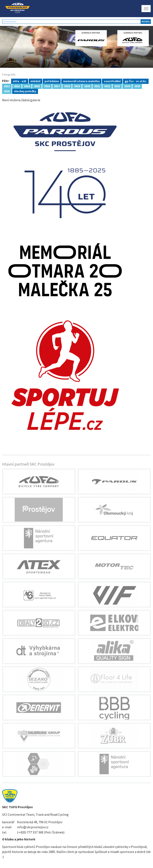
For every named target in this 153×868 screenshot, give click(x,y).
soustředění (112, 81)
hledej (146, 21)
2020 (87, 86)
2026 (7, 91)
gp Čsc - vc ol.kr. (136, 81)
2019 (77, 86)
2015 (37, 86)
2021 (97, 86)
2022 (107, 86)
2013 (17, 86)
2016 (47, 86)
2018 (67, 86)
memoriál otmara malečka (81, 81)
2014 (27, 86)
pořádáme (52, 81)
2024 (127, 86)
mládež (35, 81)
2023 (117, 86)
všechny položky (25, 91)
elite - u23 (20, 81)
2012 (7, 86)
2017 (57, 86)
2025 (137, 86)
